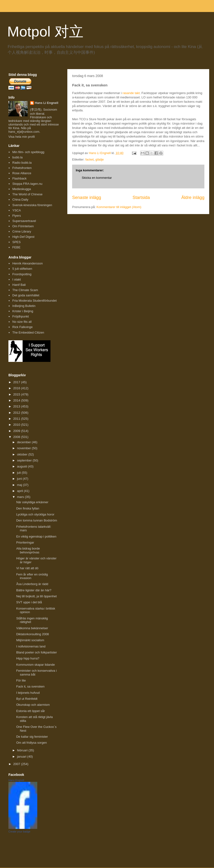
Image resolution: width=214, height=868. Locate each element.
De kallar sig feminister (32, 737)
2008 (17, 437)
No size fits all (22, 322)
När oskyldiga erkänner (32, 502)
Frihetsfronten (22, 168)
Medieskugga (22, 189)
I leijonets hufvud (28, 693)
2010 (17, 425)
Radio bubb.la (22, 163)
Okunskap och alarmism (33, 705)
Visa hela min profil (22, 137)
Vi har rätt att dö (27, 568)
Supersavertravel (24, 221)
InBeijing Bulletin (24, 306)
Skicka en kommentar (97, 178)
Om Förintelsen (23, 226)
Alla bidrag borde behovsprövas (28, 550)
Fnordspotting (22, 274)
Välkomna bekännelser (32, 628)
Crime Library (22, 231)
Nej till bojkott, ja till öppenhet (36, 596)
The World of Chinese (27, 194)
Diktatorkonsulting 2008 (32, 634)
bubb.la (17, 157)
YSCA (16, 210)
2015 (17, 394)
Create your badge (19, 832)
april (20, 491)
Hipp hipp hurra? (28, 658)
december (24, 442)
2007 (17, 764)
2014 (17, 400)
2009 (17, 431)
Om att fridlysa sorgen (31, 743)
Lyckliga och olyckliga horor (35, 514)
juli (19, 473)
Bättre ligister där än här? (34, 590)
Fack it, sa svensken (30, 686)
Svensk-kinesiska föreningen (32, 205)
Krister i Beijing (23, 311)
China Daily (20, 200)
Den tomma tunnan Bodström (37, 520)
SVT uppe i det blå (29, 602)
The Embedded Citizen (28, 332)
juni (20, 479)
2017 (17, 382)
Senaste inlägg (87, 198)
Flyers (16, 216)
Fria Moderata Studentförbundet (34, 301)
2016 (17, 388)
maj (20, 485)
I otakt (16, 279)
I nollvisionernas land (31, 646)
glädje (100, 159)
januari (22, 757)
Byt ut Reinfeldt (27, 699)
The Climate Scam (25, 290)
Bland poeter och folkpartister (36, 652)
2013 (17, 406)
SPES (16, 242)
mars (21, 497)
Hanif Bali (19, 285)
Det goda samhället (26, 295)
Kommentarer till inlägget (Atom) (119, 207)
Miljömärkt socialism (30, 640)
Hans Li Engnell (47, 103)
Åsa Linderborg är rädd (32, 584)
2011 (17, 419)
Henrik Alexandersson (27, 263)
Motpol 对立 (45, 32)
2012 (17, 413)
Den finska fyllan (28, 508)
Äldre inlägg (193, 198)
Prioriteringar (25, 542)
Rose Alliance (22, 173)
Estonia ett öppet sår (30, 711)
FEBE (16, 247)
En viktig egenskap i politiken (36, 536)
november (24, 448)
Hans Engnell (16, 780)
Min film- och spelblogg (28, 152)
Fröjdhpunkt (21, 316)
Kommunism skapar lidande (35, 665)
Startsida (141, 198)
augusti (23, 466)
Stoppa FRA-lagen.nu (27, 184)
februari (23, 750)
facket (90, 159)
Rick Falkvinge (22, 327)
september (25, 460)
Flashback (19, 178)
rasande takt (131, 93)
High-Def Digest (23, 237)
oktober (23, 454)
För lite (21, 680)
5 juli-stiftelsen (22, 269)
